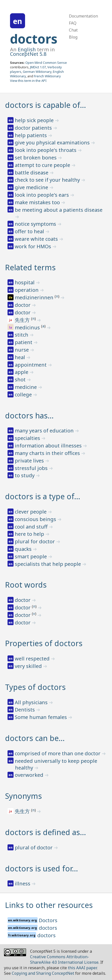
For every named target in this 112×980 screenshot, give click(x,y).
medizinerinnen (35, 297)
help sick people (35, 120)
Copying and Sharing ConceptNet (43, 973)
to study (25, 475)
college (24, 395)
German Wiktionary (37, 72)
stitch (22, 335)
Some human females (41, 717)
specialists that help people (48, 564)
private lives (30, 461)
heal (21, 357)
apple (22, 372)
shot (21, 380)
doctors (34, 39)
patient (24, 342)
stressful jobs (32, 468)
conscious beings (36, 519)
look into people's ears (42, 195)
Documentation (83, 16)
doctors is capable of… (45, 105)
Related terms (30, 267)
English (27, 49)
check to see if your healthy (48, 180)
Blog (73, 37)
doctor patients (34, 128)
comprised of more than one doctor (58, 753)
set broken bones (36, 158)
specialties (28, 438)
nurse (22, 350)
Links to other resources (49, 905)
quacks (24, 549)
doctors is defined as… (45, 832)
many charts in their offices (48, 453)
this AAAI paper (82, 968)
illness (23, 884)
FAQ (73, 23)
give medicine (32, 187)
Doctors (48, 920)
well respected (33, 659)
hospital (25, 282)
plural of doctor (34, 847)
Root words (26, 585)
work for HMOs (34, 246)
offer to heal (30, 231)
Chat (73, 30)
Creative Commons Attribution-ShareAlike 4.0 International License (64, 959)
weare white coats (37, 239)
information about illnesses (49, 446)
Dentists (25, 710)
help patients (31, 135)
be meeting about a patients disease (59, 210)
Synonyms (23, 796)
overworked (30, 775)
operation (27, 290)
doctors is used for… (41, 869)
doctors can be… (35, 738)
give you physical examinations (53, 143)
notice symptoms (36, 224)
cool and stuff (32, 527)
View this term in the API (28, 81)
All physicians (32, 702)
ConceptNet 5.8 (28, 54)
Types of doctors (35, 687)
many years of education (45, 431)
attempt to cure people (43, 165)
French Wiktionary (47, 76)
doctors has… (29, 416)
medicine (26, 387)
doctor (23, 305)
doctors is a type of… (43, 496)
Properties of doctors (44, 643)
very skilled (29, 666)
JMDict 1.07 (38, 67)
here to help (30, 534)
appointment (31, 365)
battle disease (32, 173)
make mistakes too (38, 202)
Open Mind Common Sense (46, 63)
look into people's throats (46, 150)
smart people (31, 556)
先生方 (23, 320)
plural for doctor (35, 541)
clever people (31, 512)
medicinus (28, 327)
